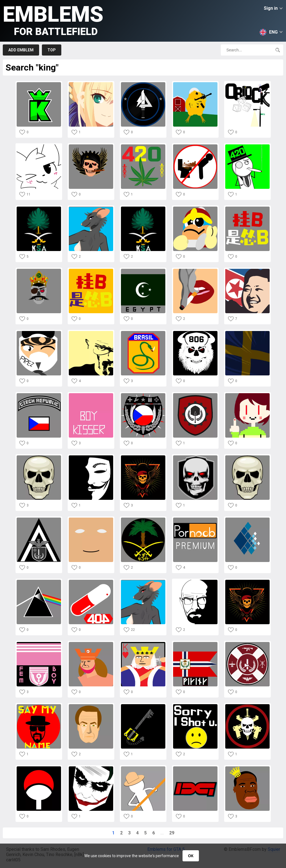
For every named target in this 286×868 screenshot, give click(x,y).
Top (52, 50)
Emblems (53, 20)
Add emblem (21, 50)
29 (172, 833)
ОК (191, 856)
